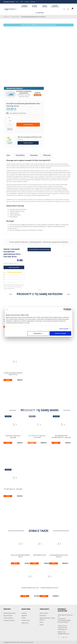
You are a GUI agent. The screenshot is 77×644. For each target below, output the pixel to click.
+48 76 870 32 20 (62, 628)
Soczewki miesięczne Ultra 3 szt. (30, 588)
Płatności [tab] (47, 155)
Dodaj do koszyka (28, 125)
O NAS (22, 2)
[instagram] (66, 637)
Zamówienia (43, 616)
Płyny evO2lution (8, 616)
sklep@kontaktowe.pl (63, 633)
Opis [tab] (8, 155)
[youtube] (64, 637)
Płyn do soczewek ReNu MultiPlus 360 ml (20, 556)
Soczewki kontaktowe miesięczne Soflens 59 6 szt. (13, 374)
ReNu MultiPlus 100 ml (40, 555)
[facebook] (58, 637)
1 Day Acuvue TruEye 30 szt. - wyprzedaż (13, 437)
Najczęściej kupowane (9, 613)
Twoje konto (44, 609)
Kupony (42, 625)
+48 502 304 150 (62, 629)
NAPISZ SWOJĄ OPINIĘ (14, 267)
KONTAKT (27, 2)
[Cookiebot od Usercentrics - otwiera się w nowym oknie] (65, 309)
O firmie (24, 618)
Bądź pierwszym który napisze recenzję (39, 250)
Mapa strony (25, 623)
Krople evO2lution (8, 618)
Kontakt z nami (26, 620)
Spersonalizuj (38, 333)
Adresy (41, 622)
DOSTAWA (33, 2)
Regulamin (24, 616)
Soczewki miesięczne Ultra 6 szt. (49, 588)
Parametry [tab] (20, 155)
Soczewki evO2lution (9, 620)
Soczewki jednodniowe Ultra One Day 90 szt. (59, 556)
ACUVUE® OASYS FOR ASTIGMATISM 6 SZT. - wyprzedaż (61, 437)
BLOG (17, 2)
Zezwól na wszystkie (60, 333)
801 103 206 (11, 2)
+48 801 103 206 (62, 626)
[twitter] (61, 637)
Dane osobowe (44, 613)
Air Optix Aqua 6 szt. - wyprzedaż (13, 489)
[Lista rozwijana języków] (68, 9)
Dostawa (24, 613)
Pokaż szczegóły (64, 329)
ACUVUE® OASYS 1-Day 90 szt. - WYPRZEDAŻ (37, 437)
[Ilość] (10, 125)
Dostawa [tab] (34, 155)
